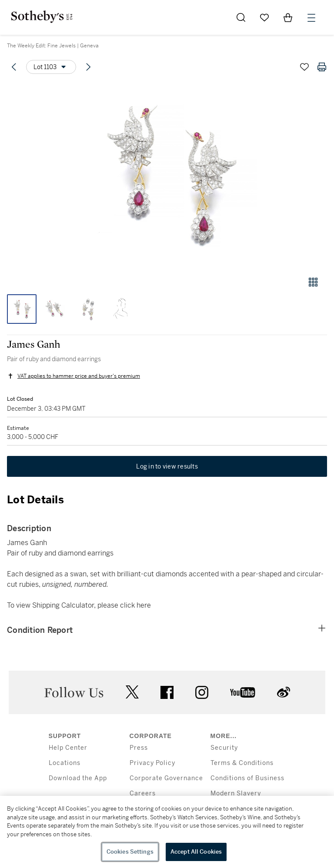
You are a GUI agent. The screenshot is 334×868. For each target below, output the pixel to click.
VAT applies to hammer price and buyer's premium (79, 376)
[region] (167, 832)
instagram (202, 692)
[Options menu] (51, 67)
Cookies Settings (130, 852)
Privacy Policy (152, 763)
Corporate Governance (166, 778)
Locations (65, 763)
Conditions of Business (247, 778)
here (144, 605)
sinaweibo (284, 692)
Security (224, 748)
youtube (243, 692)
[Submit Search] (241, 17)
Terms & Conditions (242, 763)
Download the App (78, 778)
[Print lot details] (322, 67)
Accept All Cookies (196, 852)
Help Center (68, 748)
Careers (143, 793)
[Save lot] (304, 67)
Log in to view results (167, 466)
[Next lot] (88, 67)
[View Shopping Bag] (288, 17)
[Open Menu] (311, 18)
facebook (167, 692)
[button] (167, 175)
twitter (132, 692)
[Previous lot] (14, 67)
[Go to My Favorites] (264, 17)
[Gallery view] (313, 282)
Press (139, 748)
